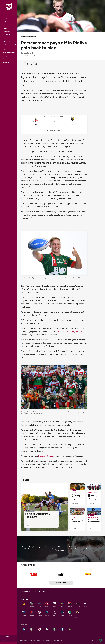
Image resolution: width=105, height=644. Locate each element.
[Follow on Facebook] (40, 592)
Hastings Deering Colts (29, 36)
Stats (5, 28)
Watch (5, 18)
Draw (5, 22)
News (5, 15)
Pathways (6, 32)
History (5, 56)
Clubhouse (7, 41)
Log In (6, 640)
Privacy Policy (32, 640)
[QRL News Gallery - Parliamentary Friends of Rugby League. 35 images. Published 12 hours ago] (77, 495)
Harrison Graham (46, 457)
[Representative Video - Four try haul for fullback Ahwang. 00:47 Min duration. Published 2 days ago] (94, 520)
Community (7, 35)
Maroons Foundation (9, 53)
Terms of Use (23, 640)
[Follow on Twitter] (44, 592)
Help (44, 640)
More (9, 45)
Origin (4, 49)
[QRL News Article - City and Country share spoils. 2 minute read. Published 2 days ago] (77, 520)
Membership (6, 62)
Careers (39, 640)
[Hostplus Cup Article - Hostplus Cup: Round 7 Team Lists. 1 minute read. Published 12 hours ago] (44, 508)
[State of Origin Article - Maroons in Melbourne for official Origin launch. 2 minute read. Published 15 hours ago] (94, 495)
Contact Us (49, 640)
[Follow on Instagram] (48, 592)
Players (6, 38)
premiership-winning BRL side (70, 332)
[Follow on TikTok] (36, 592)
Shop (4, 59)
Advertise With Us (58, 640)
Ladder (5, 25)
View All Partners (61, 583)
